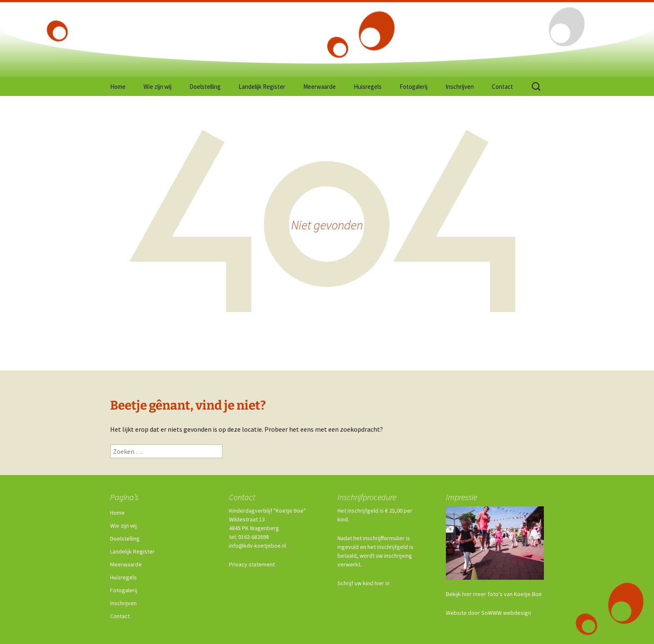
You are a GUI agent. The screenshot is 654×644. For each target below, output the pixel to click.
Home (118, 87)
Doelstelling (205, 87)
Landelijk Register (262, 87)
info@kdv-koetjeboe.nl (258, 546)
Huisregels (368, 87)
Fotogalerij (414, 87)
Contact (502, 87)
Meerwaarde (319, 87)
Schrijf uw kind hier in (363, 583)
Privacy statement (252, 564)
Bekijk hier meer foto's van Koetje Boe (494, 594)
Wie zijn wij (157, 87)
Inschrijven (460, 87)
